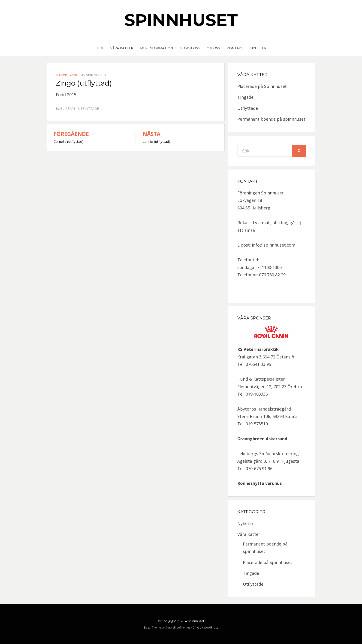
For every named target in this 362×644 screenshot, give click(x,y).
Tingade (245, 97)
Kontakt (235, 48)
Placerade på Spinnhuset (262, 86)
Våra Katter (122, 48)
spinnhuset (96, 75)
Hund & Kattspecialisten (261, 379)
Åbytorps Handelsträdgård (264, 409)
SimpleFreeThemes (178, 628)
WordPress (211, 628)
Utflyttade (89, 109)
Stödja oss (190, 48)
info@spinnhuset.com (274, 245)
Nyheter (258, 48)
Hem (100, 48)
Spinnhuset (181, 20)
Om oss (213, 48)
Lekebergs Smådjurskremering (268, 453)
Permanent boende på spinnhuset (271, 119)
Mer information (157, 48)
